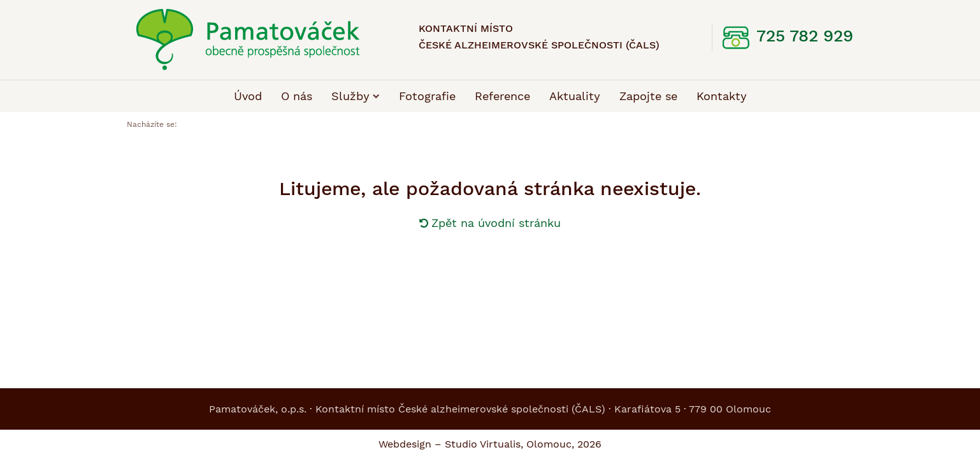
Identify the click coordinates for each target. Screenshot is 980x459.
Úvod (248, 96)
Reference (502, 96)
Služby (356, 96)
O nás (297, 96)
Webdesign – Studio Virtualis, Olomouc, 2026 (490, 444)
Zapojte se (648, 96)
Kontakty (722, 96)
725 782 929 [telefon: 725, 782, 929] (805, 36)
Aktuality (575, 96)
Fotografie (427, 96)
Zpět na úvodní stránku (490, 223)
